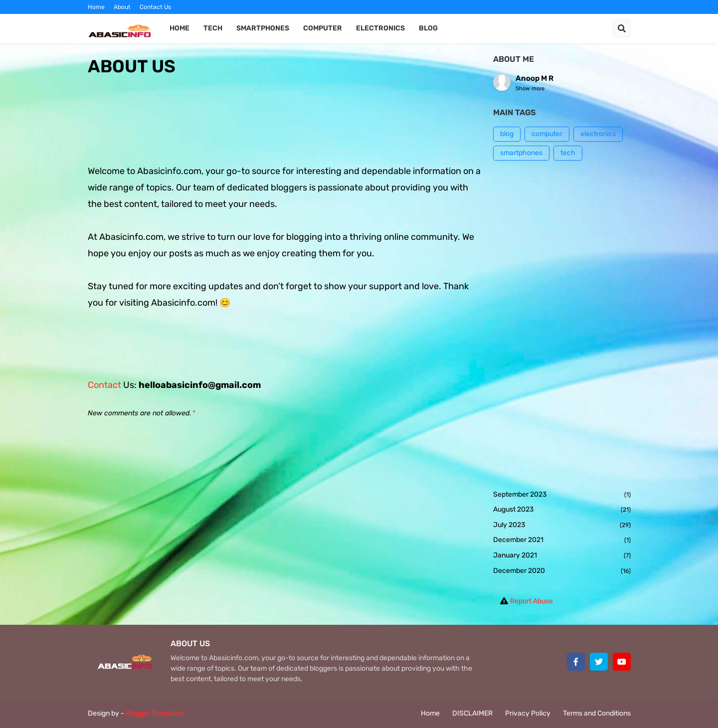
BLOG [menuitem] (428, 28)
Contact (105, 385)
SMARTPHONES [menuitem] (263, 28)
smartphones (521, 153)
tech (568, 153)
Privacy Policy (528, 713)
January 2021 (562, 556)
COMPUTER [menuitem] (323, 28)
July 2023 (562, 526)
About (122, 7)
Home (96, 7)
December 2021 (562, 541)
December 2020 (562, 571)
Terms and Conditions (597, 713)
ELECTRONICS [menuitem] (380, 28)
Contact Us (155, 7)
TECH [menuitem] (213, 28)
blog (507, 134)
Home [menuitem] (179, 28)
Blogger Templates (155, 713)
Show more (530, 89)
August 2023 (562, 510)
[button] (622, 28)
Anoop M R (535, 78)
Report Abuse (532, 601)
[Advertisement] (562, 325)
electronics (598, 134)
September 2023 (562, 495)
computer (547, 134)
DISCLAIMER (472, 713)
